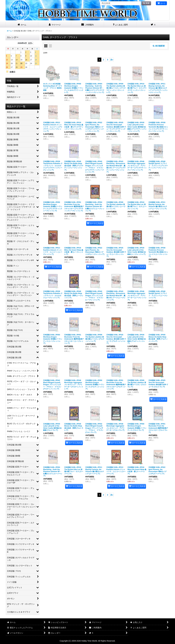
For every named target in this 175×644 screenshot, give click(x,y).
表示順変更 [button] (159, 46)
